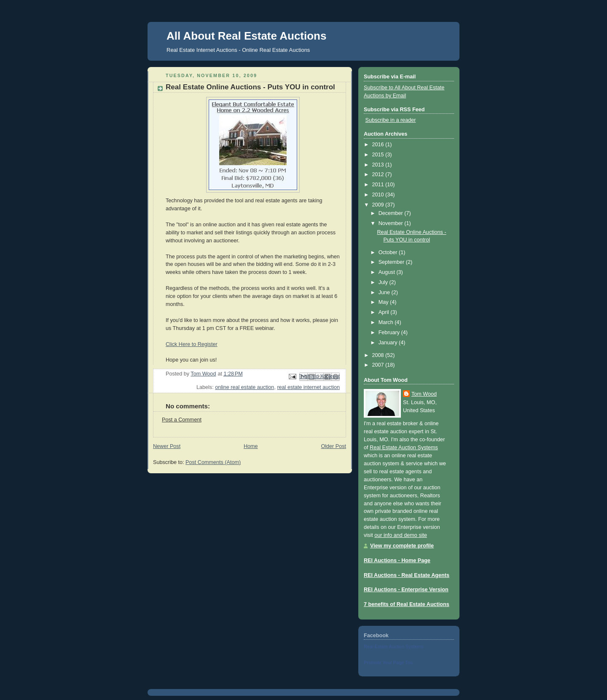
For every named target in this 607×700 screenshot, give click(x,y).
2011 (379, 185)
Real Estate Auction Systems (404, 448)
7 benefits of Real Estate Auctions (407, 604)
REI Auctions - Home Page (397, 561)
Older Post (333, 446)
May (384, 302)
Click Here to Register (192, 344)
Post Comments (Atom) (213, 462)
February (390, 333)
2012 (379, 174)
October (389, 252)
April (385, 312)
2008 (379, 355)
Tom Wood (424, 394)
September (392, 262)
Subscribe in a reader (391, 120)
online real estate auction (244, 387)
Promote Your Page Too (388, 662)
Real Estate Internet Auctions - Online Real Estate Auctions (238, 50)
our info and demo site (401, 535)
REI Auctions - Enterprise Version (406, 590)
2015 (379, 155)
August (388, 272)
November (392, 223)
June (385, 292)
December (392, 213)
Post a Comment (182, 420)
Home (251, 446)
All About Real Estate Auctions (246, 36)
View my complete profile (402, 546)
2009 (379, 205)
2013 (379, 165)
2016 (379, 145)
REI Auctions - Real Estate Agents (407, 575)
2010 (379, 195)
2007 (379, 365)
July (384, 282)
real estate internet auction (308, 387)
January (389, 343)
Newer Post (167, 446)
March (387, 322)
